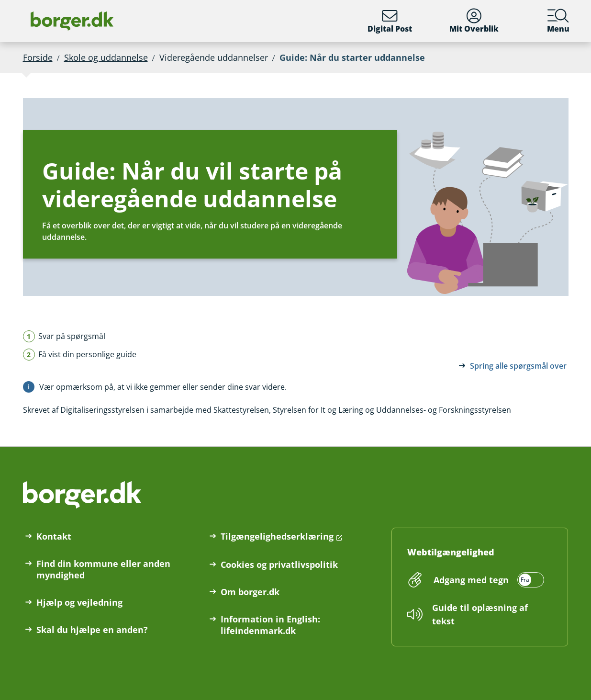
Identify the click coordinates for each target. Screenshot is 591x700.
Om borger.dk (250, 592)
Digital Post (390, 21)
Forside (38, 57)
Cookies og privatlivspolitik (279, 565)
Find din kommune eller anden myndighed (103, 569)
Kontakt (54, 536)
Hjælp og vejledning (79, 602)
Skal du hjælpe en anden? (92, 630)
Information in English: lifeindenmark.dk (270, 625)
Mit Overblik (474, 21)
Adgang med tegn (471, 580)
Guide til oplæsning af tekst (480, 614)
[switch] (487, 580)
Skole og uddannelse (106, 57)
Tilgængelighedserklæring (277, 536)
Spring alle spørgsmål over (518, 366)
